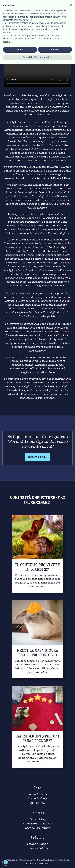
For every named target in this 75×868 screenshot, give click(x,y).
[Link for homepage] (15, 6)
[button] (71, 809)
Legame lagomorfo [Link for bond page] (35, 17)
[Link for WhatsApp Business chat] (43, 804)
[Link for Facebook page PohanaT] (33, 804)
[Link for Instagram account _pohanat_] (39, 804)
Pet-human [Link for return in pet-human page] (11, 17)
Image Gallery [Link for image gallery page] (38, 799)
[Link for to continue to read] (38, 554)
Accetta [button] (55, 854)
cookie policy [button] (25, 824)
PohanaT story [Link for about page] (37, 794)
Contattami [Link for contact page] (37, 457)
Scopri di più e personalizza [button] (37, 861)
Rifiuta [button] (20, 854)
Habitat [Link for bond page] (58, 17)
